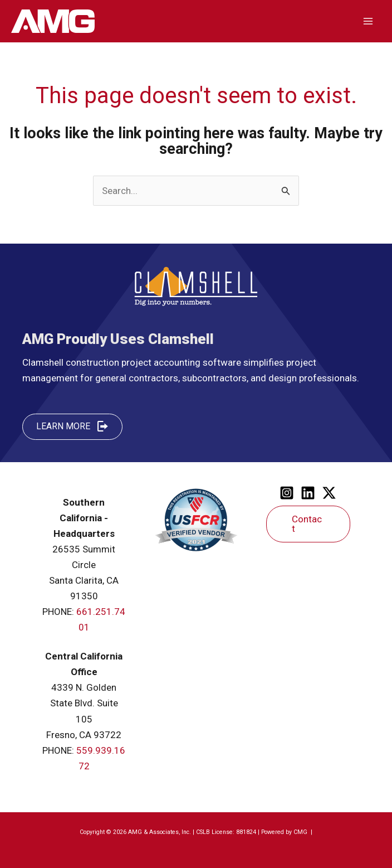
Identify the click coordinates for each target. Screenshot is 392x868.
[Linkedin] (308, 493)
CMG (301, 832)
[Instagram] (287, 493)
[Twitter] (329, 493)
